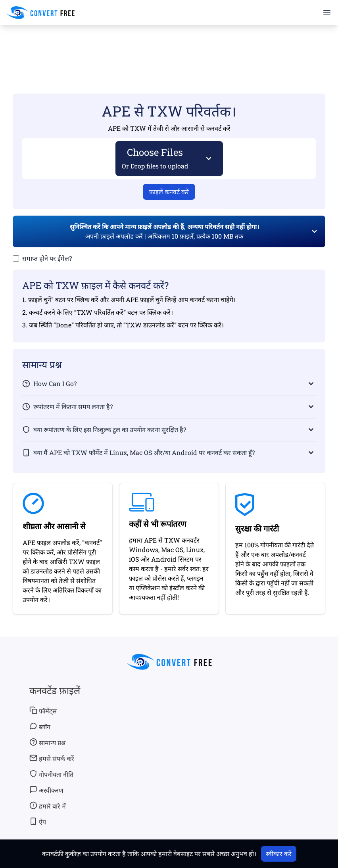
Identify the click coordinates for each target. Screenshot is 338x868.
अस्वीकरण (46, 790)
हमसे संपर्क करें (52, 758)
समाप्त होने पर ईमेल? (47, 258)
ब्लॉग (40, 727)
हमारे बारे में (48, 806)
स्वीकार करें (279, 854)
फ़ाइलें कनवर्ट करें (169, 192)
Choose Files (155, 158)
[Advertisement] (169, 48)
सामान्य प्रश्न (47, 742)
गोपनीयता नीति (51, 774)
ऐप (38, 822)
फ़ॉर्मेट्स (43, 711)
